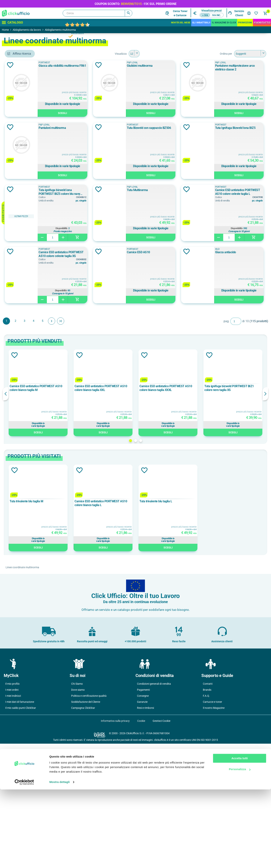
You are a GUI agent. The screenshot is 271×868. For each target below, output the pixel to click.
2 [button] (163, 565)
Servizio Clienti (239, 13)
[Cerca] (97, 13)
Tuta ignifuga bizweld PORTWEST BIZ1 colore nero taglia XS (240, 512)
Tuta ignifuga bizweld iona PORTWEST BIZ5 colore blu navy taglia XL (128, 254)
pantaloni (23, 181)
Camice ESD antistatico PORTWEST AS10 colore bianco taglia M (84, 512)
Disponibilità (129, 291)
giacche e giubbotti (28, 164)
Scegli (130, 114)
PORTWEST (25, 217)
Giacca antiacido (217, 377)
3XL (19, 474)
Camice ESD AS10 (112, 377)
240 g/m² (22, 420)
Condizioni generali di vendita (154, 808)
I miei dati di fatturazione (20, 826)
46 (18, 482)
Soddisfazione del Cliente (86, 826)
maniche (22, 172)
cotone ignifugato (28, 375)
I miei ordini (12, 814)
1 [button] (158, 565)
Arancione (24, 305)
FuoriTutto (262, 23)
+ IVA (205, 15)
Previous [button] (60, 518)
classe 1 (22, 273)
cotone (22, 367)
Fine (115, 445)
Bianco (21, 330)
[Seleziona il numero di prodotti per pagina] (161, 54)
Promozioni (245, 23)
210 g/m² (22, 412)
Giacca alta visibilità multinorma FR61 (124, 66)
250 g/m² (22, 429)
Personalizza (240, 848)
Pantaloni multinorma (220, 128)
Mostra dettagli (59, 861)
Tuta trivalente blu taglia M (81, 626)
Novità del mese (181, 23)
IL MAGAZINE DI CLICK (224, 23)
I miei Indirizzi (13, 820)
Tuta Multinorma (217, 252)
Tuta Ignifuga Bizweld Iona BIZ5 (227, 190)
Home (5, 30)
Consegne (143, 820)
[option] (86, 517)
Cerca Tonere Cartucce (180, 13)
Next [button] (265, 518)
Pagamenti (143, 814)
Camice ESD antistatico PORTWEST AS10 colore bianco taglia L (136, 628)
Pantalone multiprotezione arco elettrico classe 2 (126, 130)
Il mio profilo (12, 808)
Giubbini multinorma (220, 66)
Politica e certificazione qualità (89, 820)
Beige (20, 322)
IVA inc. (216, 15)
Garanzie (142, 826)
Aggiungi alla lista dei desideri (65, 65)
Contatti (208, 808)
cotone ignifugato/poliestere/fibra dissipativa (31, 384)
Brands (207, 814)
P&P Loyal (23, 209)
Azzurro (21, 313)
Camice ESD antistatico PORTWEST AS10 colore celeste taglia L (127, 316)
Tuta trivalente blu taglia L (183, 626)
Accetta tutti (240, 837)
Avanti (106, 445)
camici (21, 155)
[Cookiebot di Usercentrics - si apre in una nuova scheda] (24, 861)
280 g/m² (22, 437)
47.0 (19, 491)
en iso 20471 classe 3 (30, 249)
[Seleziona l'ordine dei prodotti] (250, 54)
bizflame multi (25, 358)
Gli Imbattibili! (201, 23)
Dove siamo (78, 814)
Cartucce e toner (212, 826)
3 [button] (168, 565)
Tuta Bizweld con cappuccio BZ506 (123, 190)
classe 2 (22, 281)
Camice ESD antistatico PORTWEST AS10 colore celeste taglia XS (233, 316)
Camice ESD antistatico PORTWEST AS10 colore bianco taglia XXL (136, 512)
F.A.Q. (206, 820)
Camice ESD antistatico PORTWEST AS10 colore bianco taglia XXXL (187, 512)
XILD (19, 226)
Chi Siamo (77, 808)
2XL (19, 465)
